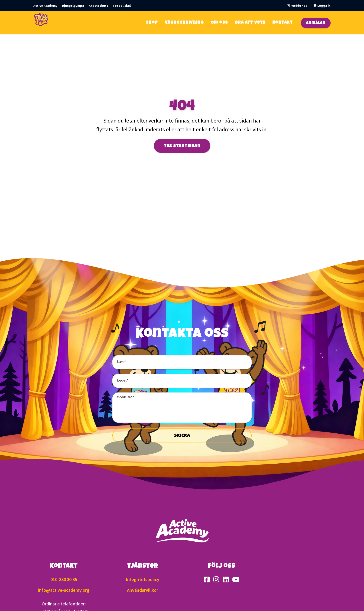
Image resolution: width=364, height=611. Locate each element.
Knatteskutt (98, 6)
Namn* (122, 362)
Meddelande (126, 397)
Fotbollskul (122, 6)
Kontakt (283, 23)
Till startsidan (182, 146)
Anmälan (316, 23)
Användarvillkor (143, 590)
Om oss (219, 23)
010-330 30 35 (64, 579)
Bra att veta (250, 23)
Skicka (182, 436)
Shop (152, 23)
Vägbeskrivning (184, 23)
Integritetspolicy (143, 579)
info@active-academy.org (64, 590)
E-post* (123, 380)
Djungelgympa (73, 6)
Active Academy (45, 6)
